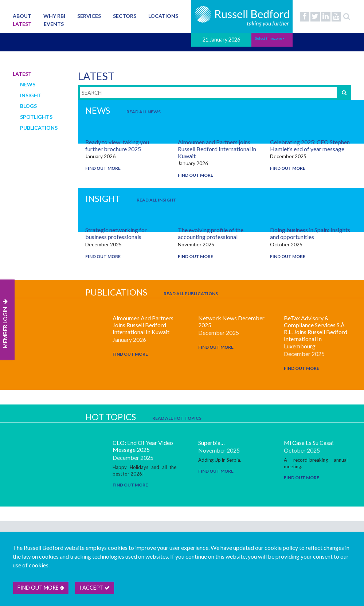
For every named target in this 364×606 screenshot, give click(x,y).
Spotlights (36, 117)
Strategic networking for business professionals (116, 233)
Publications (39, 128)
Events (54, 24)
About (22, 16)
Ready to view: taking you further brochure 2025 (117, 145)
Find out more (103, 168)
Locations (163, 16)
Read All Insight (156, 200)
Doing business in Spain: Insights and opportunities (310, 233)
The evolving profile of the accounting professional (211, 233)
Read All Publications (191, 294)
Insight (31, 95)
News (28, 84)
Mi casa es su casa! (309, 443)
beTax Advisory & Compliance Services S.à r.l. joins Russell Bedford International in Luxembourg (316, 332)
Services (89, 16)
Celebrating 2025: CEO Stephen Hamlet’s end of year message (310, 145)
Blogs (28, 106)
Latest (22, 24)
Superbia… (212, 443)
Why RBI (54, 16)
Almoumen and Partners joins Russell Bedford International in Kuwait (217, 149)
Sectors (125, 16)
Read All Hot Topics (177, 418)
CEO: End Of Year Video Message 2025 (143, 446)
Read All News (144, 112)
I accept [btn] (95, 588)
